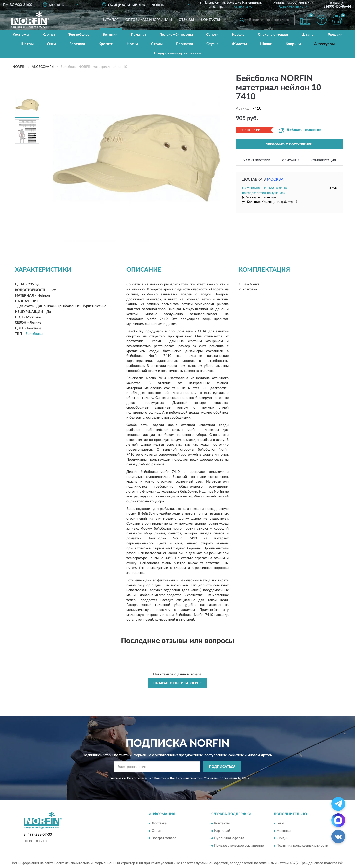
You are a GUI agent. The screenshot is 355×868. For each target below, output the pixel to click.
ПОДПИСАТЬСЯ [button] (222, 767)
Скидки (283, 838)
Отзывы (186, 20)
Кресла (238, 35)
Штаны (308, 35)
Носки (132, 44)
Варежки (77, 44)
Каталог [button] (111, 20)
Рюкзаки (335, 35)
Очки (51, 44)
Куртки (49, 35)
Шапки (266, 44)
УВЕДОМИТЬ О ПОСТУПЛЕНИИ (289, 144)
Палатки (138, 35)
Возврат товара (164, 838)
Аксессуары (324, 44)
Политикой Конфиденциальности (177, 778)
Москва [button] (275, 180)
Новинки (284, 831)
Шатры (27, 44)
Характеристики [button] (257, 160)
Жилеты (239, 44)
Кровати (106, 44)
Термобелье (79, 35)
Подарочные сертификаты (177, 53)
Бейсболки (34, 334)
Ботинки (110, 35)
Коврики (293, 44)
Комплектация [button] (323, 160)
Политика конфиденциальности (302, 846)
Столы (157, 44)
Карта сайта (224, 831)
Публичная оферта (229, 838)
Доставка (159, 824)
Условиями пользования (221, 778)
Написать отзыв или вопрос (177, 683)
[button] (293, 7)
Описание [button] (291, 160)
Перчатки (185, 44)
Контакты (211, 20)
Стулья (212, 44)
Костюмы (21, 35)
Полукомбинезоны (176, 35)
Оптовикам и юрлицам (149, 20)
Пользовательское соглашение (239, 846)
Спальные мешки (273, 35)
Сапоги (212, 35)
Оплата (158, 831)
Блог (280, 824)
